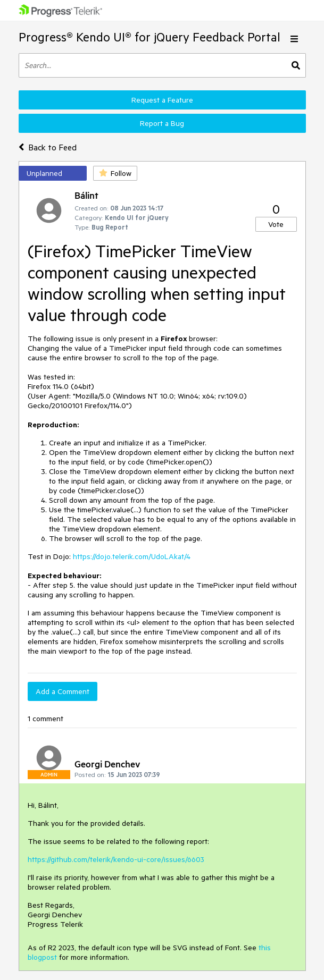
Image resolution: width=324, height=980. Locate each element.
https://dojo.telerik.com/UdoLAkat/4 (132, 556)
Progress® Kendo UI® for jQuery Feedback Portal (149, 37)
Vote (276, 224)
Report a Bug (162, 123)
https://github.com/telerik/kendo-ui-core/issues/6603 (116, 859)
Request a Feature (162, 100)
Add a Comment (63, 691)
